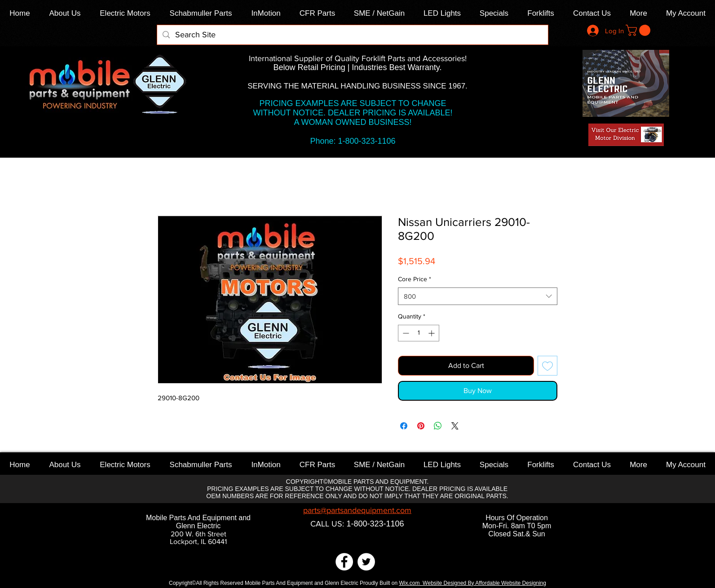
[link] (639, 30)
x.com (414, 583)
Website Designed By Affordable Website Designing (484, 583)
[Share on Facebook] (404, 426)
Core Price (415, 279)
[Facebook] (344, 562)
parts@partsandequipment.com (357, 510)
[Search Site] (352, 35)
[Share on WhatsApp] (438, 426)
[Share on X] (455, 426)
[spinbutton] (419, 333)
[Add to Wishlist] (547, 366)
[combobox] (478, 296)
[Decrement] (405, 333)
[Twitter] (366, 562)
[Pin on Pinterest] (421, 426)
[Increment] (432, 333)
